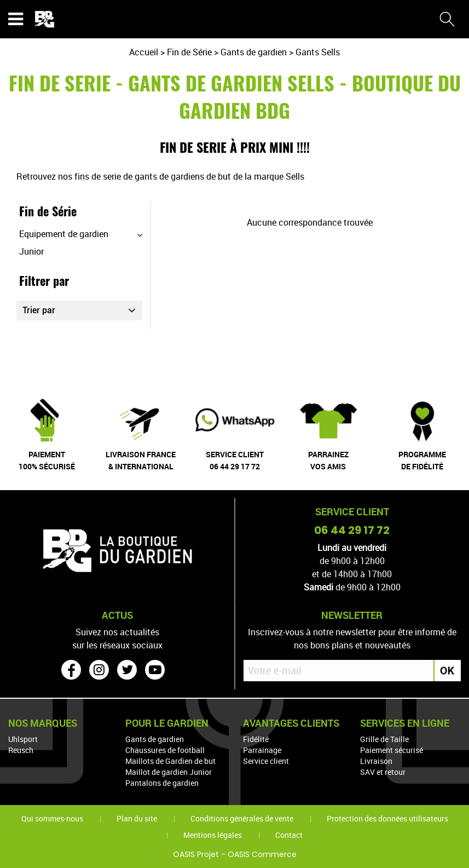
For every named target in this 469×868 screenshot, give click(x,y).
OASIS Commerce (262, 854)
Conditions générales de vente (242, 818)
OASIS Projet (196, 854)
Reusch (21, 749)
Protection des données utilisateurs (387, 818)
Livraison (376, 760)
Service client (266, 760)
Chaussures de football (165, 749)
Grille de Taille (384, 738)
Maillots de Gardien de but (170, 760)
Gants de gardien (155, 738)
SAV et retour (383, 771)
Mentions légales (213, 834)
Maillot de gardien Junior (169, 771)
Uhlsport (23, 738)
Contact (289, 834)
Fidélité (256, 738)
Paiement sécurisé (392, 749)
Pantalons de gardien (162, 782)
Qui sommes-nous (52, 818)
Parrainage (262, 749)
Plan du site (137, 818)
